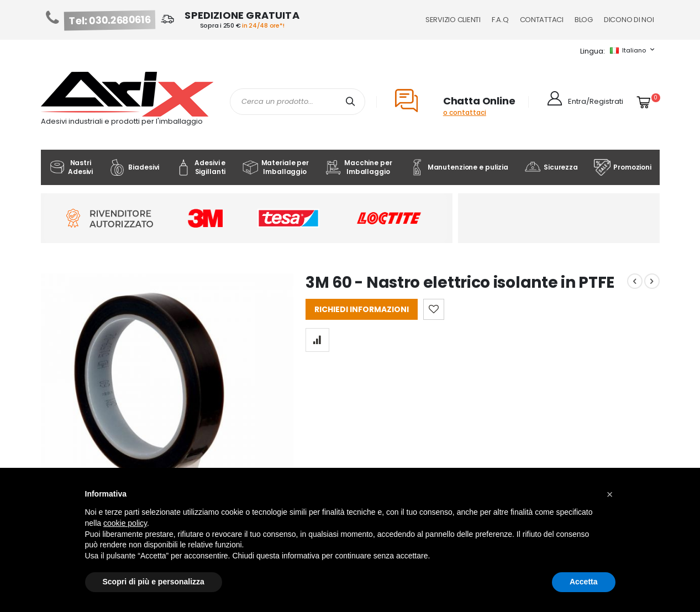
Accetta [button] (584, 582)
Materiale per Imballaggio (275, 167)
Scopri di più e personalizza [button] (154, 582)
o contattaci (465, 112)
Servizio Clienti (453, 20)
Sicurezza (551, 167)
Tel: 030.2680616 (109, 20)
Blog (584, 20)
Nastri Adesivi (71, 167)
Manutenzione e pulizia (458, 167)
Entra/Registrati (596, 101)
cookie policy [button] (125, 523)
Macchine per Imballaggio (358, 167)
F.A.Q (500, 20)
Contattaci (542, 20)
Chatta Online (479, 101)
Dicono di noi (629, 20)
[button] (610, 494)
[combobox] (298, 102)
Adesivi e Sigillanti (200, 167)
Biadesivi (134, 167)
